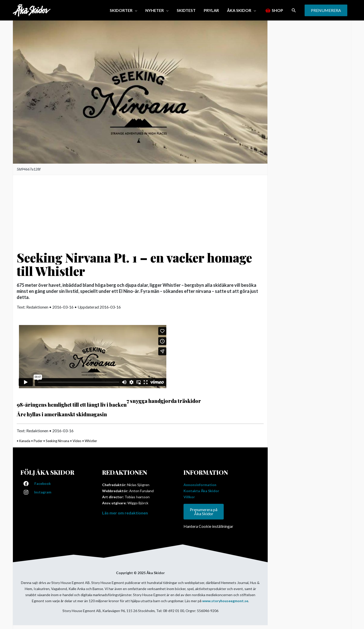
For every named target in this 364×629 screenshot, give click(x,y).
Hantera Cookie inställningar (208, 526)
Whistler (91, 441)
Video (77, 441)
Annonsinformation (200, 485)
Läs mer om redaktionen (125, 513)
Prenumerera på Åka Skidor (204, 512)
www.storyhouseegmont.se (225, 601)
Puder (38, 441)
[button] (294, 10)
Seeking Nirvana (58, 441)
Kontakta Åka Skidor (201, 491)
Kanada (25, 441)
